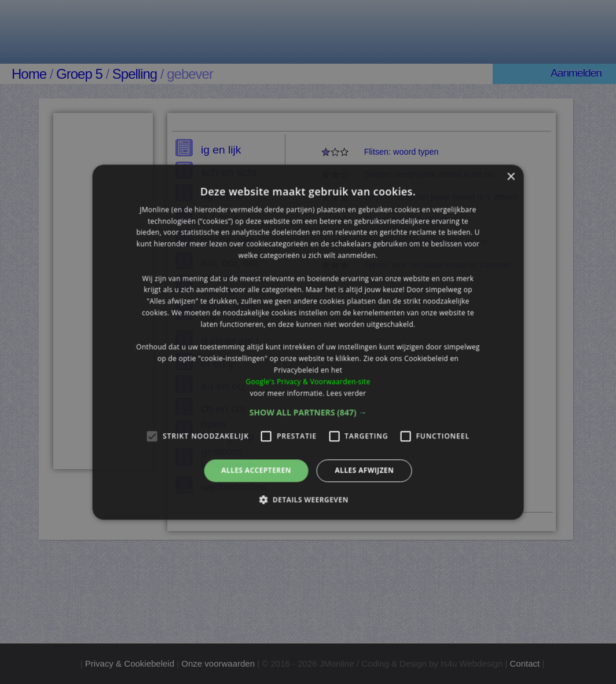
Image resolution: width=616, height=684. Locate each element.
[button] (308, 413)
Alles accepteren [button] (256, 471)
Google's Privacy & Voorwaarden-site (308, 381)
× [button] (510, 177)
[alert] (308, 342)
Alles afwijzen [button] (364, 471)
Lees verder (346, 393)
